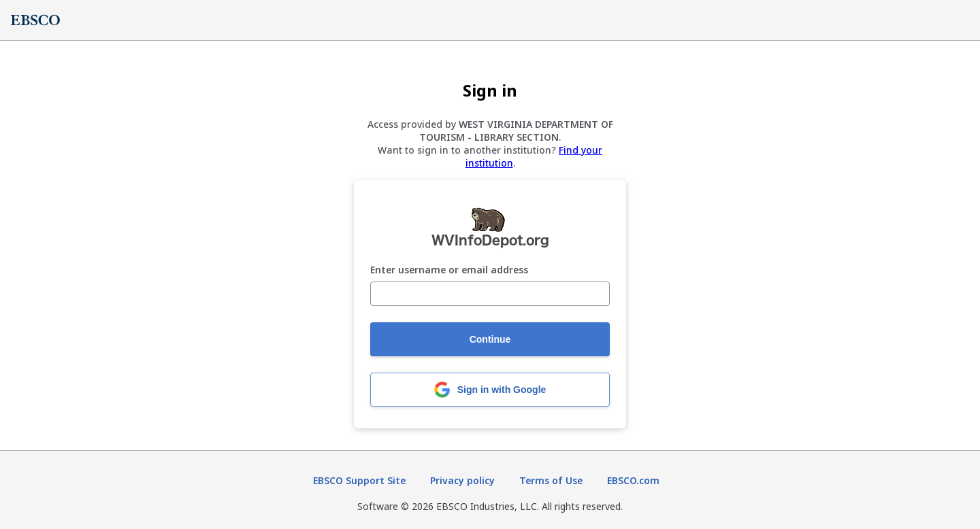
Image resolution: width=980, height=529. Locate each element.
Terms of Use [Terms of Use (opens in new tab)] (551, 480)
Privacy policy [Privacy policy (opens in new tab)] (462, 480)
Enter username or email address (449, 270)
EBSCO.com (633, 480)
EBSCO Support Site (359, 480)
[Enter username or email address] (490, 294)
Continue (490, 339)
